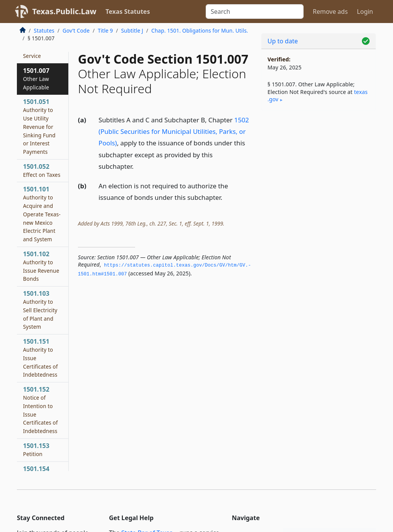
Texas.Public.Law (64, 11)
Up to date (283, 41)
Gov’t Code (76, 30)
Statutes (44, 30)
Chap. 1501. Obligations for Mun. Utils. (200, 30)
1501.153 (36, 450)
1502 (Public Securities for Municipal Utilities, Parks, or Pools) (174, 131)
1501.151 (40, 358)
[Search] (255, 12)
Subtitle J (132, 30)
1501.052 (42, 170)
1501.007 (36, 79)
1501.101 (42, 214)
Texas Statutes (128, 12)
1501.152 (40, 410)
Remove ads (330, 12)
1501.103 (40, 310)
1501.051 (39, 126)
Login (365, 12)
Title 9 (106, 30)
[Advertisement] (319, 169)
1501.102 (41, 266)
